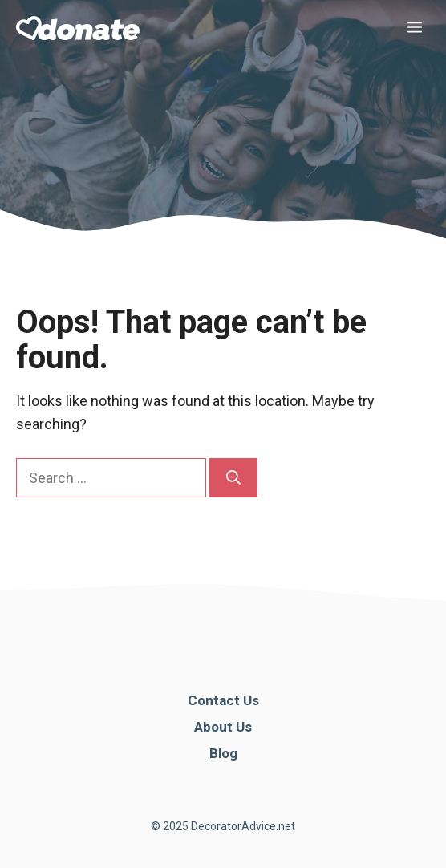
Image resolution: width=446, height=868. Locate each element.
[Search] (233, 478)
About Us (223, 727)
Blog (223, 753)
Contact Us (223, 700)
